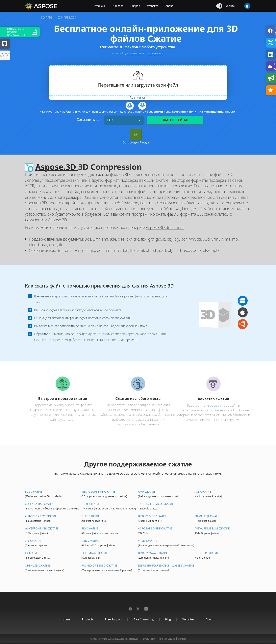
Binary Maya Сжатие (153, 553)
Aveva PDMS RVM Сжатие (212, 528)
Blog (168, 619)
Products (99, 6)
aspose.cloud (156, 53)
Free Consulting (143, 619)
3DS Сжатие (33, 492)
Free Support (113, 619)
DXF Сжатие (92, 504)
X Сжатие (32, 553)
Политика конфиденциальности (212, 111)
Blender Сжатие (206, 553)
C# (136, 134)
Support (135, 6)
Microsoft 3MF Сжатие (98, 492)
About (169, 6)
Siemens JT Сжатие (208, 516)
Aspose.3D (57, 167)
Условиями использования (167, 111)
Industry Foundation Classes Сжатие (166, 565)
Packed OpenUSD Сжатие (99, 565)
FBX (110, 120)
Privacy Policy (149, 639)
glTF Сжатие (90, 516)
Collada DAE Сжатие (40, 504)
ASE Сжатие (203, 492)
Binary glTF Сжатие (152, 516)
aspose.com (134, 53)
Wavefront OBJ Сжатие (42, 528)
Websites (153, 6)
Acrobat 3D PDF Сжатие (155, 528)
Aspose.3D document (165, 227)
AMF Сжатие (147, 492)
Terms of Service (167, 639)
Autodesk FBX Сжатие (41, 516)
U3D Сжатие (90, 541)
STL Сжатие (33, 541)
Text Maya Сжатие (94, 553)
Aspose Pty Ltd (100, 639)
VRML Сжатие (148, 541)
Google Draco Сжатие (157, 504)
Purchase (118, 6)
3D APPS (47, 17)
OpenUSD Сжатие (37, 565)
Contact (182, 639)
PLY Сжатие (90, 528)
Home (66, 619)
